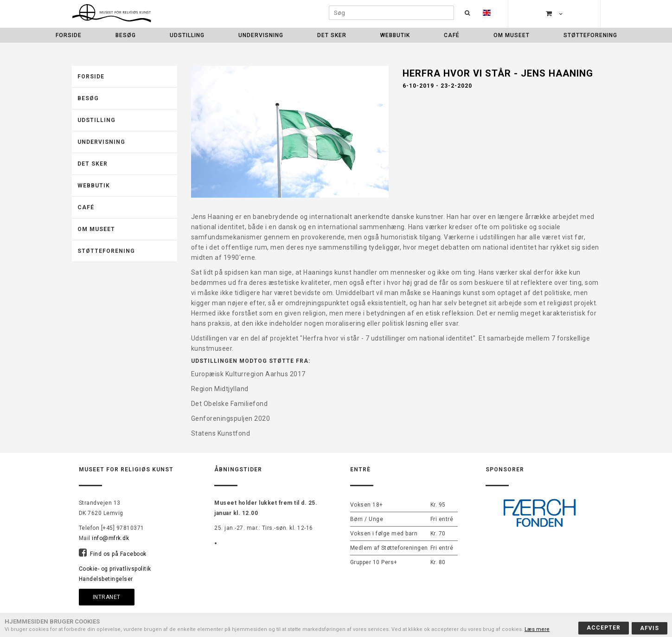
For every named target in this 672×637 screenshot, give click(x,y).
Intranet (107, 597)
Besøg (126, 35)
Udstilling (187, 35)
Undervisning (261, 35)
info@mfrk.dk (110, 538)
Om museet (512, 35)
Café (452, 35)
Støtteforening (590, 35)
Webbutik (395, 35)
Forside (69, 35)
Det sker (332, 35)
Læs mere (537, 629)
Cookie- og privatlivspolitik (115, 569)
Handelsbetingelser (106, 579)
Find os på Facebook (118, 554)
